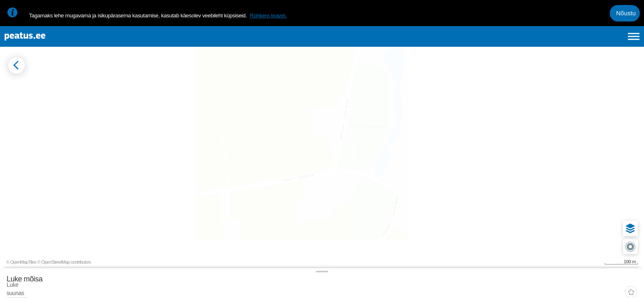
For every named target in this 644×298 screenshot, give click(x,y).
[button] (624, 193)
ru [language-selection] (611, 41)
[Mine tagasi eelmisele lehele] (13, 81)
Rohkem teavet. (268, 16)
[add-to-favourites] (184, 89)
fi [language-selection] (590, 41)
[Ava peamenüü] (634, 41)
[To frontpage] (48, 41)
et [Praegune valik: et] (545, 41)
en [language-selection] (568, 41)
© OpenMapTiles (568, 285)
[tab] (46, 115)
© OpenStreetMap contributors (611, 285)
